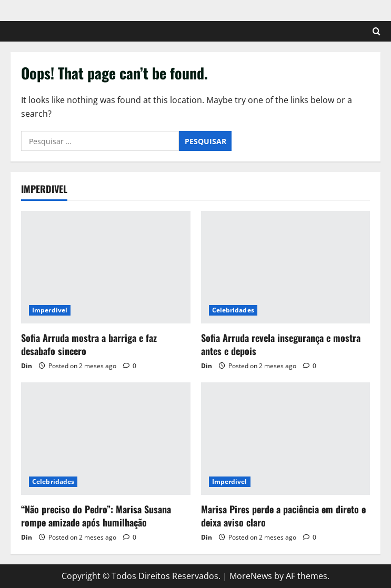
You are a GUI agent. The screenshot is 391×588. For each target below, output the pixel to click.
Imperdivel (50, 310)
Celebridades (233, 310)
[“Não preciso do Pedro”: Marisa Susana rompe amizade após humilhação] (106, 439)
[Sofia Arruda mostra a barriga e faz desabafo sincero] (106, 267)
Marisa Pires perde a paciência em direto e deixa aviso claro (283, 516)
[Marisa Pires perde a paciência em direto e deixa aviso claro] (286, 439)
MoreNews (251, 576)
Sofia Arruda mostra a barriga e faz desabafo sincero (89, 344)
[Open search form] (377, 31)
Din (27, 366)
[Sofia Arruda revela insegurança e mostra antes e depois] (286, 267)
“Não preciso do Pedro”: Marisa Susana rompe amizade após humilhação (96, 516)
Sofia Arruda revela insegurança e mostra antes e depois (281, 344)
